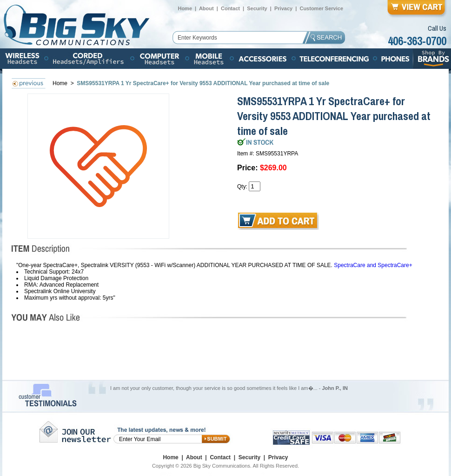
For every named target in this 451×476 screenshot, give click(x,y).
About (206, 8)
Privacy (283, 8)
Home (185, 8)
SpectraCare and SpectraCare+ (373, 265)
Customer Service (321, 8)
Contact (230, 8)
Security (257, 8)
